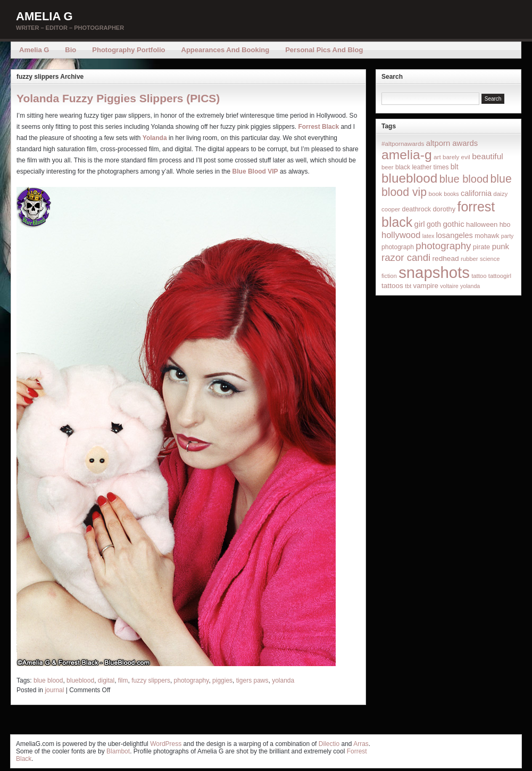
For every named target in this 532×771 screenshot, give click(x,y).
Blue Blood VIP (255, 171)
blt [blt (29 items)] (455, 167)
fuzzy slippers (151, 680)
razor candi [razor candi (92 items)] (406, 257)
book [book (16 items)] (435, 194)
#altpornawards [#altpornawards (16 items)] (403, 143)
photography (192, 680)
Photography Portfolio (128, 50)
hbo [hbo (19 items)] (505, 225)
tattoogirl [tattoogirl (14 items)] (500, 276)
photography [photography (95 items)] (443, 246)
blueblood (80, 680)
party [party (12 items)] (508, 236)
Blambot (118, 751)
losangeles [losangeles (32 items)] (455, 235)
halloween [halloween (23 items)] (482, 224)
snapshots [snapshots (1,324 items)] (434, 272)
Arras (361, 744)
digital (106, 680)
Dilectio (329, 744)
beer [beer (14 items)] (388, 167)
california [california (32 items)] (476, 193)
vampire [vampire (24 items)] (425, 286)
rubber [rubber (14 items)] (469, 259)
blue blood (48, 680)
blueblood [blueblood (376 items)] (409, 178)
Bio (70, 50)
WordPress (166, 744)
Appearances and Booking (226, 50)
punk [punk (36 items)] (501, 246)
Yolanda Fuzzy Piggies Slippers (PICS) (118, 98)
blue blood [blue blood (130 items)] (464, 179)
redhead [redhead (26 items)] (446, 259)
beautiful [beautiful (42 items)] (488, 156)
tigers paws (252, 680)
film (123, 680)
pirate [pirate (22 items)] (481, 247)
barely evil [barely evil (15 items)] (456, 157)
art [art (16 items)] (437, 157)
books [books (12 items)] (451, 194)
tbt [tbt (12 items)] (408, 286)
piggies (222, 680)
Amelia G (44, 16)
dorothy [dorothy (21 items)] (444, 209)
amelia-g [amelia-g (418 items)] (407, 155)
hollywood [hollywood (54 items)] (401, 235)
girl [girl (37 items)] (420, 224)
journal (54, 690)
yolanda (283, 680)
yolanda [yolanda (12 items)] (470, 286)
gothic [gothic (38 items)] (453, 224)
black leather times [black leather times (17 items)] (422, 167)
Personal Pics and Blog (324, 50)
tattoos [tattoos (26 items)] (392, 286)
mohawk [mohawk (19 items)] (487, 236)
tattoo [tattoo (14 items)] (479, 276)
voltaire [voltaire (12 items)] (449, 286)
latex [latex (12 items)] (429, 236)
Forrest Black (318, 127)
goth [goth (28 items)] (434, 224)
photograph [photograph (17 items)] (398, 247)
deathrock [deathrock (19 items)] (417, 209)
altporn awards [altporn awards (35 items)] (452, 143)
